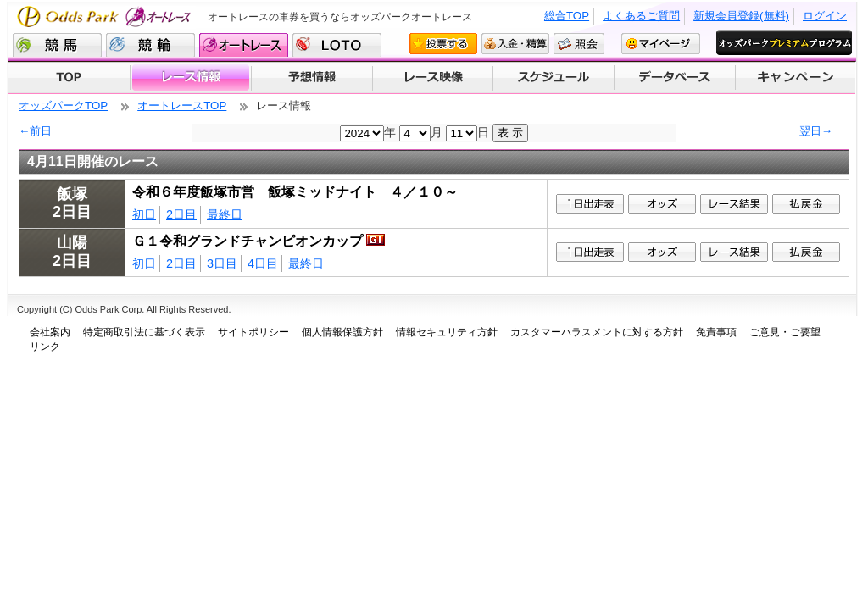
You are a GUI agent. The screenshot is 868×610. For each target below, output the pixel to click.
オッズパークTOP (63, 105)
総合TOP (567, 16)
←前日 (35, 131)
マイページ (661, 44)
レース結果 (734, 204)
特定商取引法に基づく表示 (144, 332)
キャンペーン (796, 78)
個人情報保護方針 (342, 332)
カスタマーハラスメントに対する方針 (597, 332)
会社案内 (50, 332)
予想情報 (312, 78)
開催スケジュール (554, 78)
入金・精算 (515, 44)
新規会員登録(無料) (741, 16)
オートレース (244, 45)
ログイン (825, 16)
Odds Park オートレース (106, 17)
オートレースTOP (182, 105)
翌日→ (816, 131)
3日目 (222, 263)
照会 (579, 44)
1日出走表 (590, 204)
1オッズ (662, 204)
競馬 (57, 45)
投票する (443, 44)
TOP (69, 78)
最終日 (225, 214)
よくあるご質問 (641, 16)
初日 (144, 214)
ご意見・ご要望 (785, 332)
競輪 (150, 45)
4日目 (263, 263)
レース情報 (190, 78)
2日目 (181, 214)
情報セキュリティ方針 (447, 332)
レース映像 (432, 78)
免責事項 (716, 332)
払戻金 (806, 204)
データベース (675, 78)
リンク (45, 347)
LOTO (337, 45)
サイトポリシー (253, 332)
